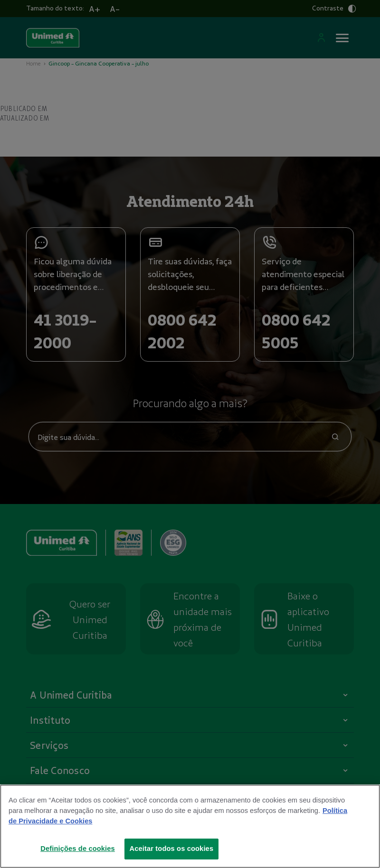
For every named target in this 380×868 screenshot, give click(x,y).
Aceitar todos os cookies (172, 849)
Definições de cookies (78, 849)
